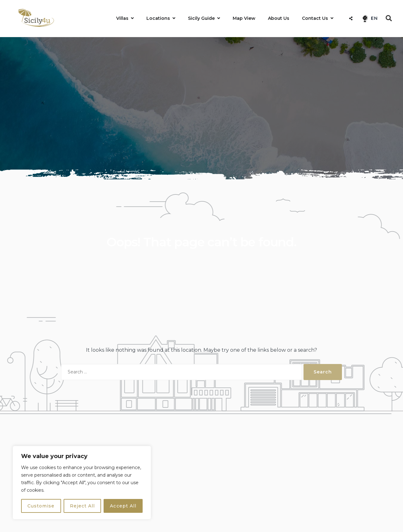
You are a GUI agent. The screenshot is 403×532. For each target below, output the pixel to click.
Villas (122, 18)
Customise (41, 506)
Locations (158, 18)
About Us (279, 18)
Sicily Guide (201, 18)
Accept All (123, 506)
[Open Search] (389, 18)
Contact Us (315, 18)
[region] (82, 483)
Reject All (82, 506)
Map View (244, 18)
